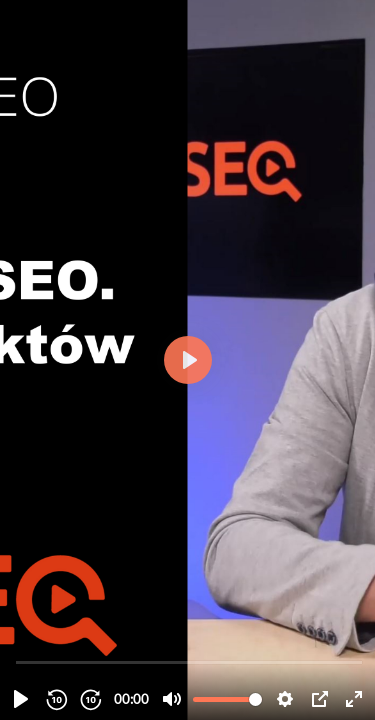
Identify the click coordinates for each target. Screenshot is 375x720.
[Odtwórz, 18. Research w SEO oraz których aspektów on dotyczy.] (21, 699)
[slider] (189, 661)
